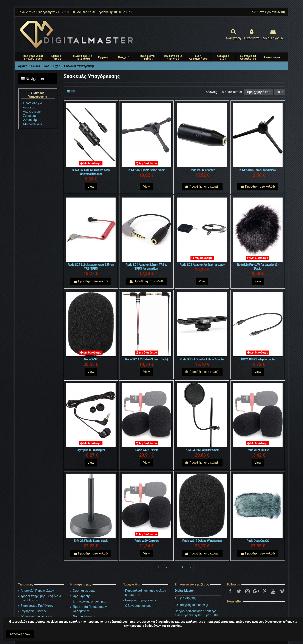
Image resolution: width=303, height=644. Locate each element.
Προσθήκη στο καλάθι (202, 187)
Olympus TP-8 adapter (91, 450)
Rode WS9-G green (147, 541)
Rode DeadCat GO (258, 541)
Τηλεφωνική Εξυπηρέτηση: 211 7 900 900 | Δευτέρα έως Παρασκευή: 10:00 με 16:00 (76, 12)
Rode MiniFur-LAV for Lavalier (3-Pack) (258, 267)
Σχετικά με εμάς (84, 591)
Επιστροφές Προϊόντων (37, 606)
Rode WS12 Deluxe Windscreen (202, 541)
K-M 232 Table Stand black (91, 541)
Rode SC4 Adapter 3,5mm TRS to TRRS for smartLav (147, 267)
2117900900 (188, 598)
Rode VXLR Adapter (202, 170)
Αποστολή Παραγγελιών (37, 591)
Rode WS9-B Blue (258, 450)
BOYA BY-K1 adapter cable (258, 359)
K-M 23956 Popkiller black (202, 450)
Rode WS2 (91, 359)
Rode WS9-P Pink (147, 450)
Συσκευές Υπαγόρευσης (38, 95)
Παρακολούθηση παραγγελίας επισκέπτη (146, 593)
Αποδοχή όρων (20, 634)
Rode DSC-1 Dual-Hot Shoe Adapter (202, 359)
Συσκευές (30, 116)
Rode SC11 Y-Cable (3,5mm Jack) (146, 359)
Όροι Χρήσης (82, 596)
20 (280, 92)
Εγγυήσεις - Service (34, 611)
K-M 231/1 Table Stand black (146, 170)
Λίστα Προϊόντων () (268, 12)
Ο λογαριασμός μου (138, 606)
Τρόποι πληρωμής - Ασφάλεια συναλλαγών (41, 598)
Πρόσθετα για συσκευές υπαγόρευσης (33, 107)
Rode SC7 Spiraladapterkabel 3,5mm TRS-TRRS (91, 267)
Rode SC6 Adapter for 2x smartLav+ (202, 265)
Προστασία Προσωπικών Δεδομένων (90, 609)
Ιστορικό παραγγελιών (141, 600)
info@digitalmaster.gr (194, 605)
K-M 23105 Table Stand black (258, 170)
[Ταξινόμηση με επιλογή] (259, 92)
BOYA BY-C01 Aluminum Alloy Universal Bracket (91, 172)
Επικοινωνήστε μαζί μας (90, 601)
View (91, 187)
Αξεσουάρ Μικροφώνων (33, 122)
